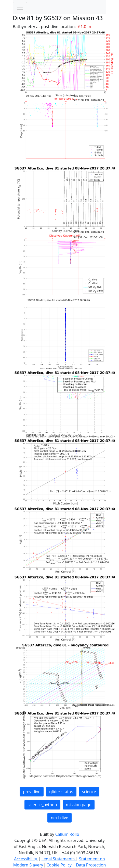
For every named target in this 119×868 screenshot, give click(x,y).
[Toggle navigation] (20, 7)
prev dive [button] (32, 792)
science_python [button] (42, 805)
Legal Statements (59, 859)
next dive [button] (59, 818)
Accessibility (26, 859)
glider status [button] (61, 792)
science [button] (89, 792)
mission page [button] (79, 805)
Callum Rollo (67, 834)
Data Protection (91, 865)
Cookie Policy (59, 865)
